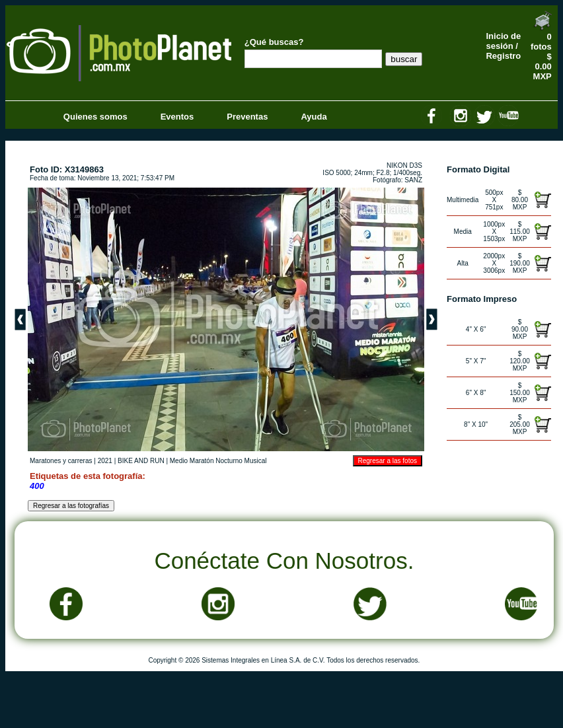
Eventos (177, 117)
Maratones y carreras (61, 461)
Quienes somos (95, 117)
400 (37, 486)
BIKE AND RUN (141, 461)
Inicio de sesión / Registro (503, 46)
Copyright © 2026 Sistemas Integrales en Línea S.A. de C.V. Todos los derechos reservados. (284, 660)
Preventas (247, 117)
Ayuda (314, 117)
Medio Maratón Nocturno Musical (218, 461)
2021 (105, 461)
